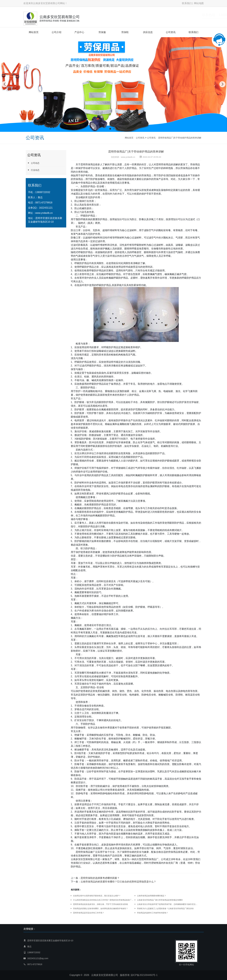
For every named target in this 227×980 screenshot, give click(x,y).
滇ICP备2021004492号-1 (144, 975)
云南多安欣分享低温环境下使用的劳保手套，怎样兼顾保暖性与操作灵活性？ (167, 904)
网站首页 (34, 32)
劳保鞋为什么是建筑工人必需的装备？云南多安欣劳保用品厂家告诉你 (165, 909)
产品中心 (79, 32)
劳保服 (102, 32)
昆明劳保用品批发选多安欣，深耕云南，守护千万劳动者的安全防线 (100, 904)
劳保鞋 (125, 32)
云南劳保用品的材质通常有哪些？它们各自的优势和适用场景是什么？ (118, 882)
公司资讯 (171, 32)
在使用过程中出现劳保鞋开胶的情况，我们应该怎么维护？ (97, 896)
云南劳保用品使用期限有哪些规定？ (152, 896)
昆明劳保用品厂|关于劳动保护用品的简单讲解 (180, 138)
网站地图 (199, 3)
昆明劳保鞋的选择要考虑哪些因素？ (100, 878)
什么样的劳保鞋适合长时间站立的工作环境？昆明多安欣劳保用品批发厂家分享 (103, 900)
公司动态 (33, 163)
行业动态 (33, 170)
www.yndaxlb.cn (44, 213)
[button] (110, 129)
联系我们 (187, 3)
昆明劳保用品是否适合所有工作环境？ (89, 913)
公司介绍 (56, 32)
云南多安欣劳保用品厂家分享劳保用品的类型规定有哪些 (160, 900)
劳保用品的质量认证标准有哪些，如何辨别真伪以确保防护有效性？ (100, 909)
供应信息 (148, 32)
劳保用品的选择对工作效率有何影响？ (153, 913)
